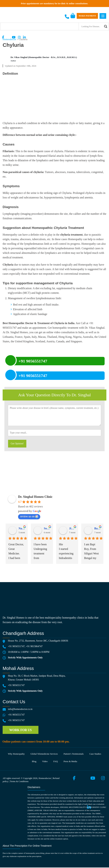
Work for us (21, 730)
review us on (29, 516)
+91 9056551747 (16, 646)
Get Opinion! (17, 444)
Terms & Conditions (19, 782)
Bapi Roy (97, 528)
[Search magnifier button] (106, 26)
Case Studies (95, 754)
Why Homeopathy (16, 754)
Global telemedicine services (44, 754)
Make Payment (87, 16)
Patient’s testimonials (74, 754)
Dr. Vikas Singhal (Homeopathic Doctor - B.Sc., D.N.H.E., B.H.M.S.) (44, 57)
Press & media (70, 762)
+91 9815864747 (34, 646)
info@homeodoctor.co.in (20, 709)
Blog (34, 762)
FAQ (56, 762)
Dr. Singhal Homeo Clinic (35, 497)
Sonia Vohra (47, 528)
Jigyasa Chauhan (72, 528)
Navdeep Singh (22, 528)
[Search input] (92, 26)
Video (45, 762)
